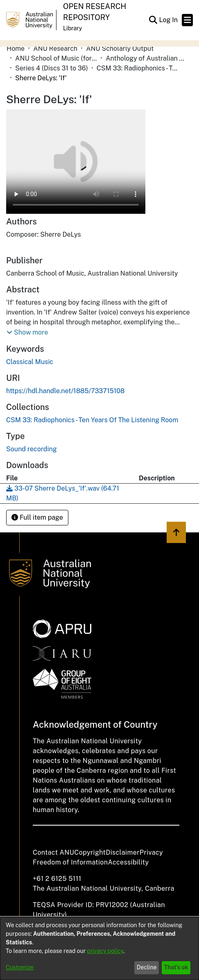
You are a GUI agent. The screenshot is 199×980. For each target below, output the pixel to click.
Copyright (90, 852)
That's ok (176, 967)
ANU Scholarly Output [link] (120, 49)
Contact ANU (53, 852)
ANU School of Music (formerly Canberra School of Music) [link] (56, 58)
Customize (20, 967)
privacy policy (105, 951)
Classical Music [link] (30, 362)
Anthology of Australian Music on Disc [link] (147, 58)
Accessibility (128, 862)
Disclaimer (123, 852)
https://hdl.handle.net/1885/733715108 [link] (65, 391)
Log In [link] (169, 20)
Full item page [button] (37, 517)
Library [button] (72, 28)
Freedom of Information (70, 862)
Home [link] (16, 49)
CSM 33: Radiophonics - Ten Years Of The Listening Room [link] (138, 68)
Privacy (151, 852)
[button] (153, 20)
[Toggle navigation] (187, 20)
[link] (92, 420)
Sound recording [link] (32, 449)
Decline (147, 967)
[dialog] (99, 948)
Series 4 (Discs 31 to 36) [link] (52, 68)
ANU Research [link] (55, 49)
